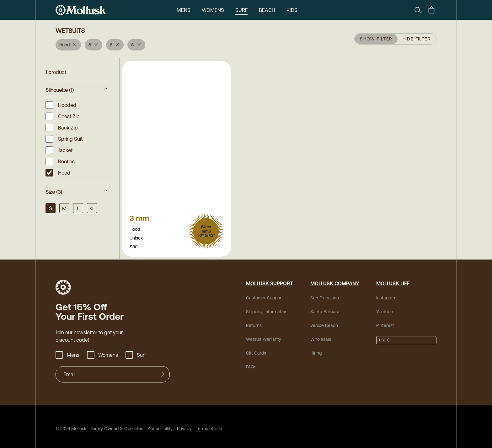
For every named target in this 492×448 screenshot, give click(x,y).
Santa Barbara (322, 308)
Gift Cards (255, 349)
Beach (267, 10)
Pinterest (384, 322)
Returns (253, 322)
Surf (241, 10)
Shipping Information (265, 308)
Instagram (385, 294)
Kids (293, 10)
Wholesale (319, 335)
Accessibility (150, 425)
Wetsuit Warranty (261, 335)
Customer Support (262, 294)
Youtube (384, 308)
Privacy (173, 425)
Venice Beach (322, 322)
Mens (183, 10)
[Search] (420, 10)
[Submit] (163, 371)
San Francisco (322, 294)
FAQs (251, 363)
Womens (212, 10)
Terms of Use (195, 425)
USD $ (384, 336)
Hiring (316, 349)
